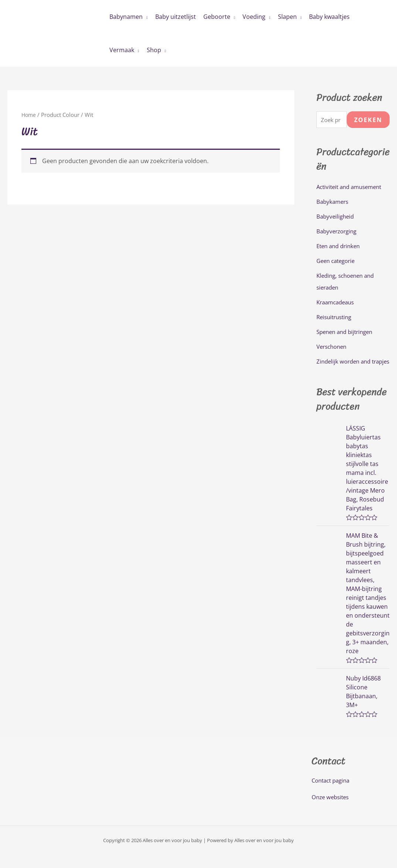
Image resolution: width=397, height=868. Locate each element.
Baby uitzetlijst (176, 17)
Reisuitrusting (336, 318)
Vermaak (122, 50)
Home (29, 115)
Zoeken (368, 120)
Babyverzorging (338, 232)
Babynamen (126, 17)
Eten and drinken (340, 247)
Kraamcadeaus (337, 303)
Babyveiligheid (336, 217)
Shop (154, 50)
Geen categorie (338, 262)
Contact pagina (333, 793)
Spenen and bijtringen (347, 333)
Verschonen (333, 348)
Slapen (287, 17)
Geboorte (217, 17)
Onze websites (332, 810)
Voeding (254, 17)
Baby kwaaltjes (329, 17)
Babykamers (334, 203)
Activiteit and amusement (352, 188)
